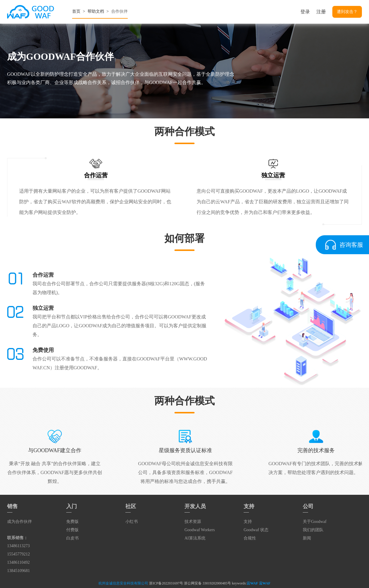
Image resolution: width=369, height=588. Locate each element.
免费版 (72, 522)
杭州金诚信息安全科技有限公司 (123, 583)
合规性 (250, 538)
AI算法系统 (195, 538)
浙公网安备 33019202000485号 (207, 583)
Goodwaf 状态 (256, 530)
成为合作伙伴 (20, 522)
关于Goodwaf (315, 522)
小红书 (132, 522)
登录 (305, 12)
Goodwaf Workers (200, 530)
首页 (76, 11)
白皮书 (72, 538)
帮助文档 (96, 11)
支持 (248, 522)
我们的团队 (313, 530)
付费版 (72, 530)
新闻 (307, 538)
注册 (321, 12)
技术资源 (193, 522)
